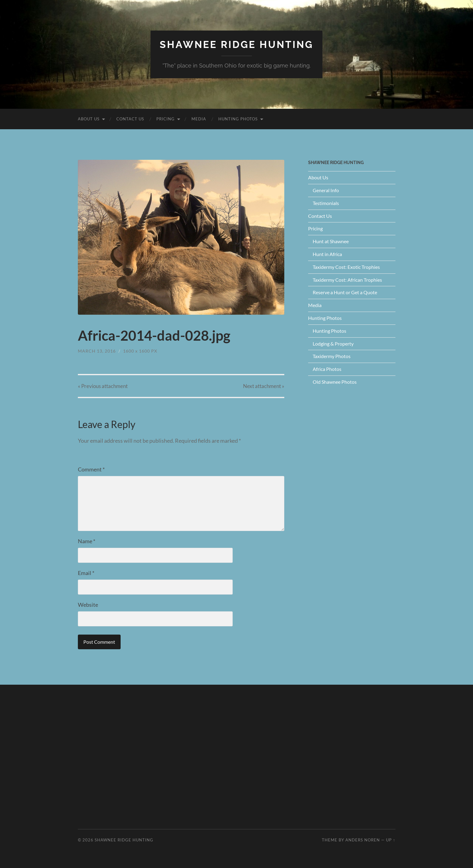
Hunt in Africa (327, 254)
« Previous (103, 386)
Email (86, 573)
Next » (264, 386)
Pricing (166, 119)
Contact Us (130, 119)
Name (87, 541)
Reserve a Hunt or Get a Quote (345, 292)
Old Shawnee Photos (335, 382)
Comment (91, 469)
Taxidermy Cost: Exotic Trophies (346, 267)
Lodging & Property (333, 344)
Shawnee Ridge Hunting (236, 44)
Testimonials (326, 203)
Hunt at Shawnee (331, 241)
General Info (326, 190)
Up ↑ (391, 840)
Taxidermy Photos (332, 356)
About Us (89, 119)
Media (199, 119)
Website (88, 605)
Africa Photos (327, 369)
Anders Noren (363, 840)
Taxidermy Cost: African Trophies (347, 280)
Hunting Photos (238, 119)
